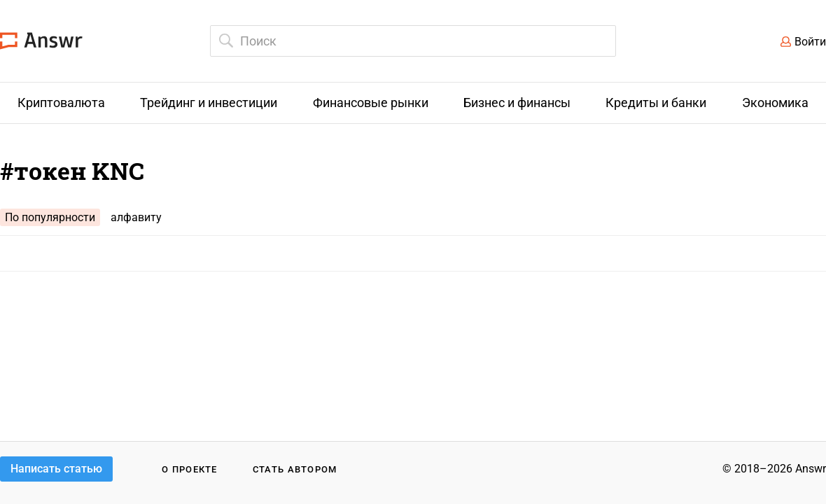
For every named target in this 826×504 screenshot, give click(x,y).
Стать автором (295, 469)
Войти (810, 42)
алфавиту (136, 217)
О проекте (190, 469)
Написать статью (56, 469)
